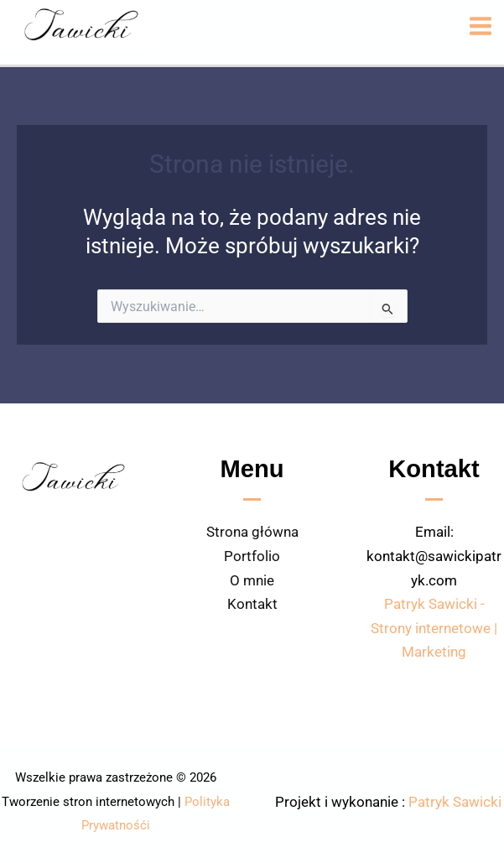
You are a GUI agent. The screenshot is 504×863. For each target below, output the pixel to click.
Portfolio (252, 556)
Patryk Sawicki (455, 802)
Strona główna (252, 532)
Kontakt (252, 604)
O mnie (252, 580)
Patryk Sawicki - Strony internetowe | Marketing (434, 628)
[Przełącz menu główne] (481, 26)
